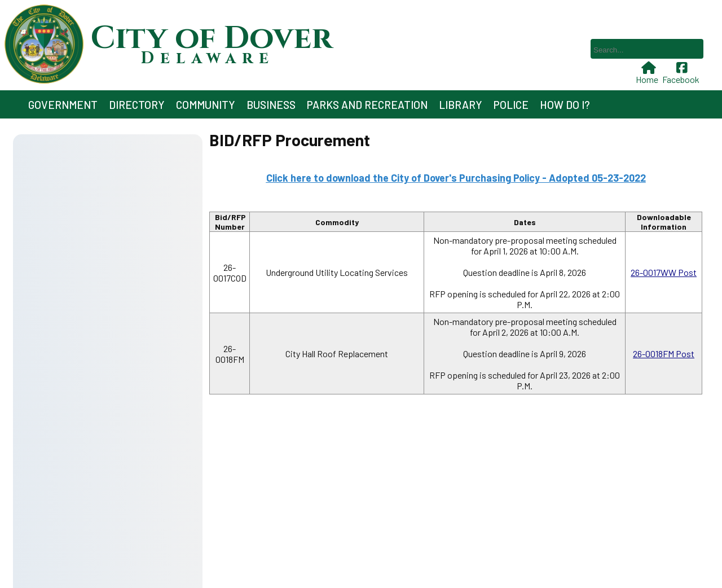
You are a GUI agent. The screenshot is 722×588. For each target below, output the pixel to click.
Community (206, 105)
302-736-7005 (205, 544)
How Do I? (565, 105)
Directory (137, 105)
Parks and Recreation (367, 105)
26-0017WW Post (664, 272)
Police (511, 105)
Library (461, 105)
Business (271, 105)
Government (63, 105)
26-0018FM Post (664, 354)
